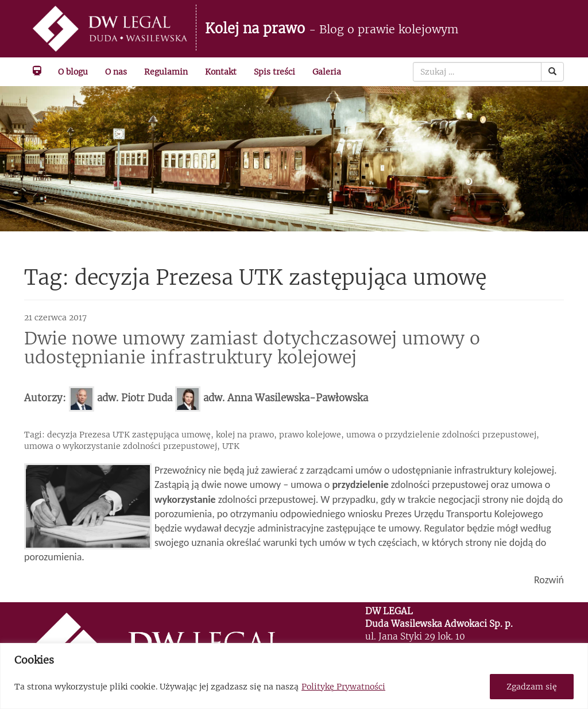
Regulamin (166, 72)
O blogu (73, 72)
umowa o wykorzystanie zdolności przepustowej (121, 446)
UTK (231, 446)
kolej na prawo (245, 435)
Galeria (327, 72)
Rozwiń (549, 580)
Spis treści (274, 72)
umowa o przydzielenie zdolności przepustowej (441, 435)
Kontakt (221, 72)
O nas (116, 72)
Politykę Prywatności (343, 687)
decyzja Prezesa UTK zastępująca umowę (129, 435)
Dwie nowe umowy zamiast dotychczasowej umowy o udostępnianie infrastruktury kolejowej (252, 348)
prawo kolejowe (310, 435)
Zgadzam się (532, 687)
